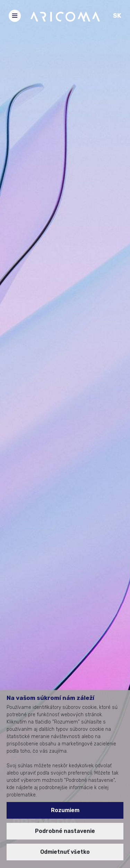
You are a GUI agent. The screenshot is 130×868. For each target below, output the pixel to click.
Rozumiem (65, 810)
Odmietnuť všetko (65, 852)
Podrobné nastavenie (65, 831)
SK (117, 16)
